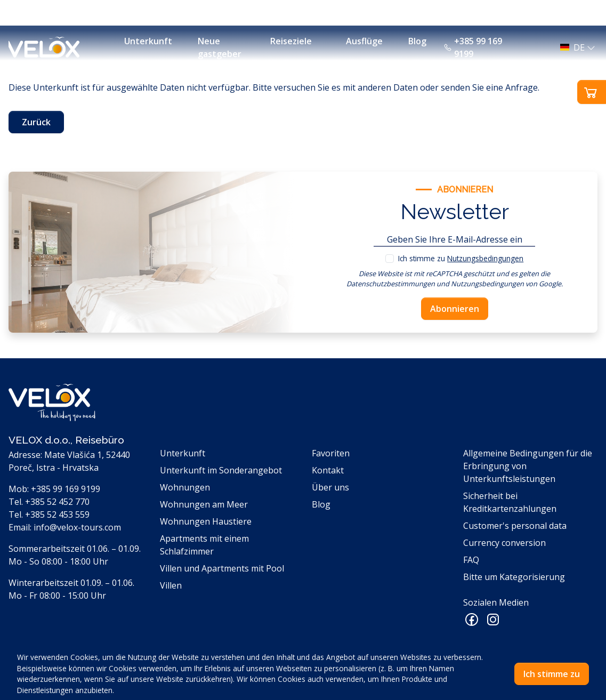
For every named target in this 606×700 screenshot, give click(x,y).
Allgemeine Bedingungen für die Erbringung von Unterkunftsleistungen (528, 466)
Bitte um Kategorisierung (514, 577)
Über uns (330, 487)
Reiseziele (291, 41)
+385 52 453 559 (57, 514)
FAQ (471, 560)
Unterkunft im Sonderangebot (221, 470)
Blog (417, 41)
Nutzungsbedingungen (485, 258)
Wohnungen (185, 487)
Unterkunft (148, 41)
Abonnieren (455, 309)
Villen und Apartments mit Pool (222, 568)
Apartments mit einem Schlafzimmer (204, 545)
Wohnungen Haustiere (206, 521)
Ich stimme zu (461, 258)
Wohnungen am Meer (204, 504)
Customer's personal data (515, 526)
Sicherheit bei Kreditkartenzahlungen (510, 502)
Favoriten (331, 453)
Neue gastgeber (220, 47)
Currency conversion (504, 543)
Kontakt (328, 470)
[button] (575, 47)
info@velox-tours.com (77, 527)
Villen (171, 585)
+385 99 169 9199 (473, 47)
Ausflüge (364, 41)
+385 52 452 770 (57, 502)
